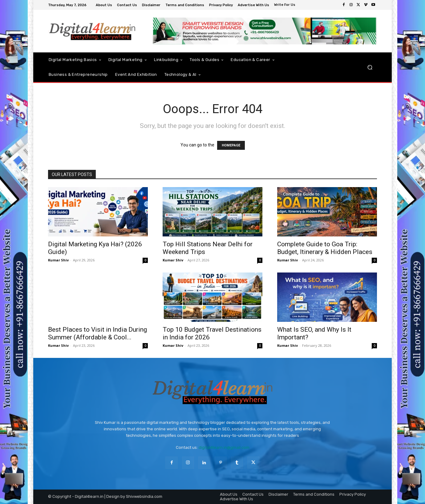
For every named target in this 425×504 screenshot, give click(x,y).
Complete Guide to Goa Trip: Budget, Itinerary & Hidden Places (325, 248)
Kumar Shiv (58, 260)
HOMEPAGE (231, 145)
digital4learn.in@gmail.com (224, 447)
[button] (370, 67)
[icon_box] (285, 5)
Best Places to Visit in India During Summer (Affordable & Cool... (97, 333)
